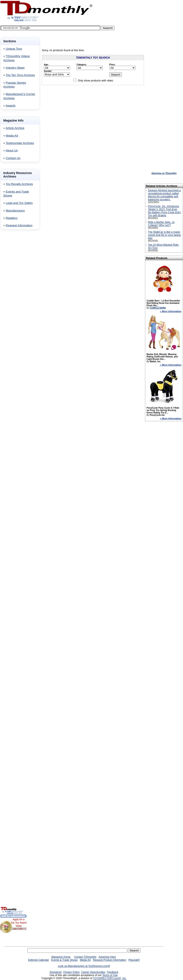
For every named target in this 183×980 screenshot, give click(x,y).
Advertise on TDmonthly (164, 173)
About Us (12, 150)
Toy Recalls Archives (19, 184)
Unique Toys (14, 49)
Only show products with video (96, 81)
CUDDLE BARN (158, 308)
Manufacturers (15, 211)
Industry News (15, 68)
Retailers (12, 218)
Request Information (19, 225)
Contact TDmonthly (85, 957)
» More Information (171, 311)
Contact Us (13, 158)
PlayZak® (134, 960)
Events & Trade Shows (64, 960)
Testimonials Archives (20, 143)
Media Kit (12, 136)
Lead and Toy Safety (19, 203)
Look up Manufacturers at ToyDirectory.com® (84, 966)
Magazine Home (61, 957)
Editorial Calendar (38, 960)
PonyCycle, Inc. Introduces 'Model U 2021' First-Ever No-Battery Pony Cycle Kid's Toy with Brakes (164, 211)
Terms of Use (110, 975)
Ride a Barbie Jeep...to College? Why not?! (161, 224)
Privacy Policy (71, 972)
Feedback (113, 972)
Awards (11, 106)
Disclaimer (56, 972)
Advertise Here (107, 957)
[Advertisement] (13, 303)
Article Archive (15, 128)
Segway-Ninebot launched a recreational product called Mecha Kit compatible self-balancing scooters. (164, 195)
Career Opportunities (93, 972)
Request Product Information (110, 960)
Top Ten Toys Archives (20, 75)
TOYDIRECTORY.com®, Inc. (110, 978)
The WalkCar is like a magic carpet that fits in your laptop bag (164, 235)
